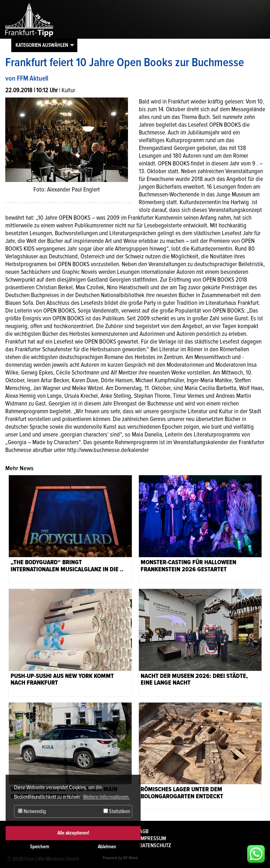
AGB (144, 831)
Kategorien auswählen (42, 45)
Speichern (40, 847)
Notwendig (32, 811)
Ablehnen (107, 847)
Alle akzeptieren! (73, 833)
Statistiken (117, 811)
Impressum (153, 838)
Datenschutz (155, 845)
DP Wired (130, 858)
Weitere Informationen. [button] (106, 797)
